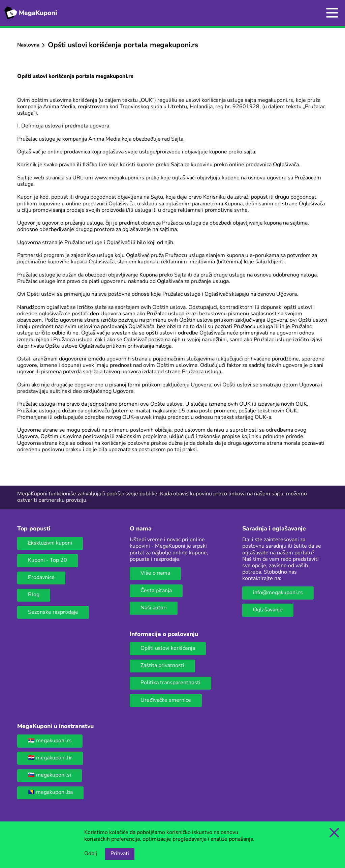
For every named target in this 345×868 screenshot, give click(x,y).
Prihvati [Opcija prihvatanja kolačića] (120, 854)
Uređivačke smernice (166, 700)
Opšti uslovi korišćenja (168, 648)
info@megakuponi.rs (278, 593)
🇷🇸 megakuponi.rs (50, 741)
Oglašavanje (268, 610)
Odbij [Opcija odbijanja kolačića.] (91, 854)
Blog (34, 595)
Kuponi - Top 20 (48, 560)
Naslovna (28, 45)
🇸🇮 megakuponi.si (50, 775)
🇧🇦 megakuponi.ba (50, 792)
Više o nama (155, 573)
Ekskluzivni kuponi (50, 543)
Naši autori (154, 608)
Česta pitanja (156, 591)
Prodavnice (41, 578)
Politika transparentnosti (170, 683)
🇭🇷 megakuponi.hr (50, 758)
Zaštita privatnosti (162, 666)
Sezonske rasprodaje (53, 612)
